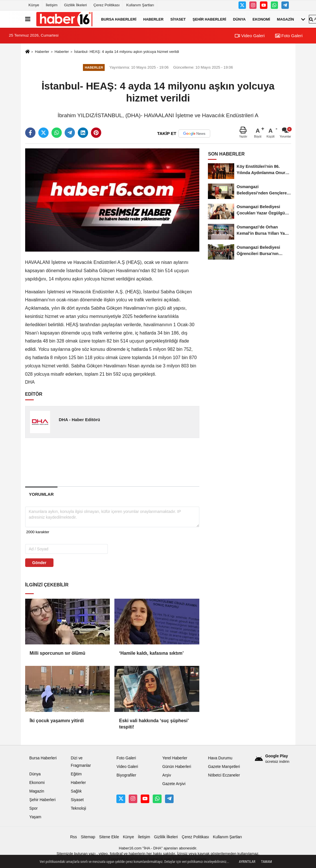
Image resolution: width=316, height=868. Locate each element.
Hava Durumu (220, 758)
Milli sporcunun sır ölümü (58, 653)
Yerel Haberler (175, 758)
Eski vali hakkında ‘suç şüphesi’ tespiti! (154, 724)
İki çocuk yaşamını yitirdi (57, 721)
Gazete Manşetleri (224, 767)
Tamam (267, 862)
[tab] (41, 494)
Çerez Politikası (107, 5)
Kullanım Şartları (140, 5)
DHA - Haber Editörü (79, 420)
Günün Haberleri (177, 767)
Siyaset (178, 19)
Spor (34, 808)
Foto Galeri (289, 36)
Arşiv (167, 775)
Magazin (285, 19)
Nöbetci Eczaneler (224, 775)
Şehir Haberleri (209, 19)
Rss (73, 837)
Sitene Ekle (109, 837)
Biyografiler (126, 775)
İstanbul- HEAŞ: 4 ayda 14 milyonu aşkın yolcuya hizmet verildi (127, 52)
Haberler (153, 19)
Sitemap (88, 837)
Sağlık (76, 791)
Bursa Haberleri (119, 19)
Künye (34, 5)
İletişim (52, 5)
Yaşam (35, 817)
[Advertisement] (117, 462)
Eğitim (76, 774)
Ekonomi (261, 19)
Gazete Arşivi (174, 784)
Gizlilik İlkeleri (75, 5)
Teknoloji (78, 808)
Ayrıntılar (247, 862)
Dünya (239, 19)
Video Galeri (250, 36)
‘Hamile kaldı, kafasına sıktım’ (151, 653)
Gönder (39, 563)
